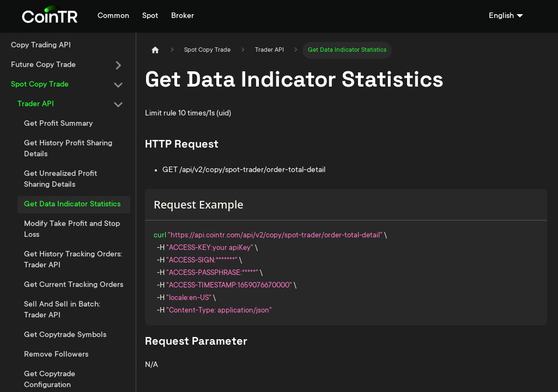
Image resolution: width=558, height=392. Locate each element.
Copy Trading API (41, 46)
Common (113, 16)
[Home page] (155, 50)
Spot (150, 16)
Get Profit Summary (58, 124)
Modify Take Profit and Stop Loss (72, 230)
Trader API (36, 105)
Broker (183, 16)
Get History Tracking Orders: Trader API (73, 260)
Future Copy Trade (43, 65)
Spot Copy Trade (40, 85)
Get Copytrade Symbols (65, 335)
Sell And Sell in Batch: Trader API (62, 310)
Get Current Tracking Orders (74, 285)
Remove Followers (56, 355)
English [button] (501, 16)
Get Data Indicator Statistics (72, 205)
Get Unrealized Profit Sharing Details (60, 180)
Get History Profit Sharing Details (68, 149)
